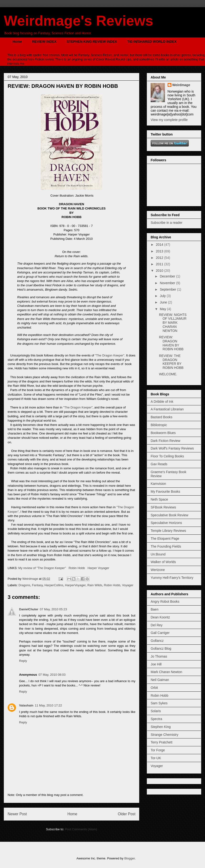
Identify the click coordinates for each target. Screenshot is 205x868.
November (168, 283)
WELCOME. (168, 374)
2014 (160, 245)
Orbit (154, 688)
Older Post (127, 814)
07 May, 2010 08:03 (52, 675)
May (163, 309)
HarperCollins (54, 585)
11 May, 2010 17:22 (48, 705)
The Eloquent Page (165, 539)
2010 (160, 271)
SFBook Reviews (163, 507)
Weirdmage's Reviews (79, 21)
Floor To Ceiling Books (167, 456)
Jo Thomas (159, 656)
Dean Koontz (160, 617)
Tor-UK (156, 758)
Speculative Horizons (166, 523)
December (168, 276)
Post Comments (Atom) (81, 829)
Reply (23, 661)
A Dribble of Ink (162, 402)
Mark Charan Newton (166, 672)
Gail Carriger (160, 633)
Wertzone (158, 570)
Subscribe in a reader (167, 223)
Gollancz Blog (161, 648)
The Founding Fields (166, 546)
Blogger (129, 858)
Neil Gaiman (160, 680)
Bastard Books (161, 417)
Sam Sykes (159, 703)
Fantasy (37, 585)
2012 (160, 258)
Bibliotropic (159, 425)
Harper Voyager (98, 568)
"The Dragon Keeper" (110, 355)
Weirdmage (181, 85)
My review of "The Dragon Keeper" (42, 568)
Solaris (156, 711)
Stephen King (161, 727)
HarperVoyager (75, 585)
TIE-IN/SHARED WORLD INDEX (152, 42)
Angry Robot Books (165, 601)
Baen (155, 609)
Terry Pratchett (161, 742)
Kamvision (158, 484)
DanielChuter (29, 609)
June (164, 302)
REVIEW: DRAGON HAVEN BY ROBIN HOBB (171, 343)
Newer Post (17, 814)
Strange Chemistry (164, 735)
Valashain (26, 705)
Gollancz (157, 641)
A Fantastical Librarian (167, 409)
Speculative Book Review (169, 515)
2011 (160, 264)
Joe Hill (156, 664)
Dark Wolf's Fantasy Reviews (172, 448)
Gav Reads (159, 464)
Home (17, 42)
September (168, 289)
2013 (160, 251)
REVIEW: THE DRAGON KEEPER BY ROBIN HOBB (171, 362)
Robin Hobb (77, 568)
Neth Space (159, 499)
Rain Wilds (95, 585)
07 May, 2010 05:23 (53, 609)
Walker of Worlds (163, 562)
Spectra (156, 719)
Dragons (24, 585)
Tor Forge (158, 750)
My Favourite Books (165, 492)
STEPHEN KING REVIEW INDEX (92, 42)
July (163, 296)
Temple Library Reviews (168, 531)
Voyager (128, 585)
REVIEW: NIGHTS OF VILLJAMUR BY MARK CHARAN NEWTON (173, 323)
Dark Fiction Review (165, 441)
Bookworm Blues (163, 433)
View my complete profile (169, 120)
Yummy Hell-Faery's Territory (172, 578)
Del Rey (157, 625)
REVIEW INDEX (44, 42)
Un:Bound (158, 554)
